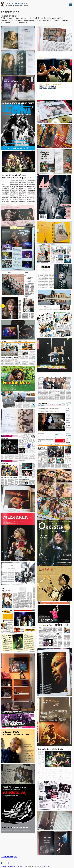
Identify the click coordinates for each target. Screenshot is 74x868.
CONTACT (47, 867)
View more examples (9, 857)
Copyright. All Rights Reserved (11, 867)
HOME (39, 867)
